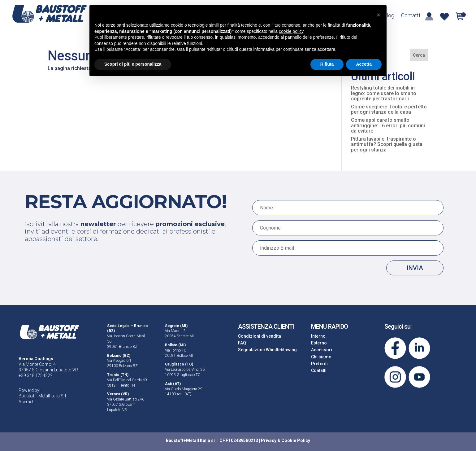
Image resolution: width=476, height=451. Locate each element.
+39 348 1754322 (36, 375)
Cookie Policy (296, 440)
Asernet (26, 402)
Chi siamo (321, 357)
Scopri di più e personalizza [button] (133, 64)
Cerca (419, 55)
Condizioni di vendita (260, 336)
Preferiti (319, 364)
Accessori (322, 350)
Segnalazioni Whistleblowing (267, 350)
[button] (379, 15)
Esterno (319, 343)
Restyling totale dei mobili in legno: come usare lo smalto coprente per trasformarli (384, 93)
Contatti (411, 16)
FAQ (242, 343)
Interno (318, 336)
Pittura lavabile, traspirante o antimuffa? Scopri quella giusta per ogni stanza (387, 144)
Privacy (269, 440)
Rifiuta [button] (327, 64)
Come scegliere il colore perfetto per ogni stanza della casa (389, 109)
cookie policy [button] (291, 31)
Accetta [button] (364, 64)
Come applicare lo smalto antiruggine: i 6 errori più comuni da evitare (388, 125)
